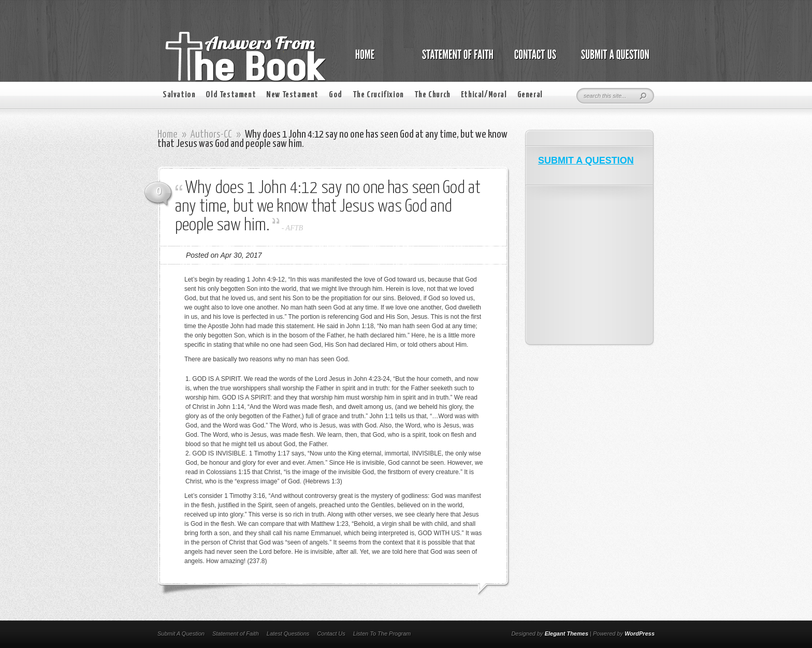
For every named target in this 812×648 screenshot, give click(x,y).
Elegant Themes (567, 634)
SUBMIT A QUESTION (586, 160)
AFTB (294, 228)
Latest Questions (288, 634)
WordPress (640, 634)
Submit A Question (181, 634)
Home (168, 135)
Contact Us (331, 634)
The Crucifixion (378, 95)
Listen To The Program (382, 634)
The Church (432, 95)
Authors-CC (211, 135)
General (530, 95)
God (336, 95)
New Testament (292, 95)
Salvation (179, 95)
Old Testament (231, 95)
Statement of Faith (236, 634)
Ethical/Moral (484, 95)
